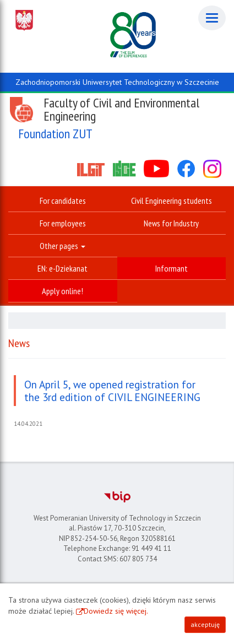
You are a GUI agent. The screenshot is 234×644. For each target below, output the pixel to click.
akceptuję (205, 624)
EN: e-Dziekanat (62, 268)
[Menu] (212, 18)
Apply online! (62, 291)
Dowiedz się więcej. (116, 611)
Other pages (62, 246)
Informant (172, 268)
